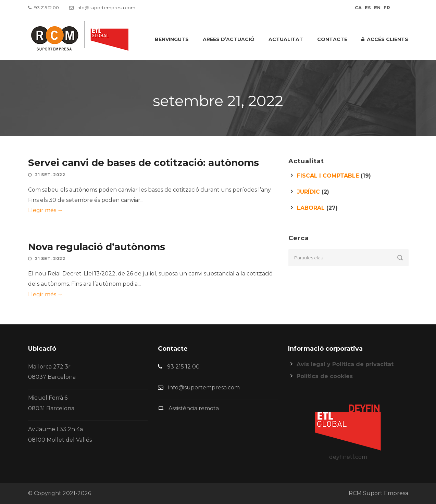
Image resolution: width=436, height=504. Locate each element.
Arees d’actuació (229, 39)
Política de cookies (325, 376)
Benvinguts (172, 39)
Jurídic (308, 192)
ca (358, 8)
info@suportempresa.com (106, 8)
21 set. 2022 (50, 175)
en (377, 8)
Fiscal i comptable (328, 176)
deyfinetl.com (348, 457)
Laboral (311, 208)
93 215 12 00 (47, 8)
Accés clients (385, 39)
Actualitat (286, 39)
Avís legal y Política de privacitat (345, 364)
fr (387, 8)
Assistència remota (194, 408)
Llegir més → (46, 210)
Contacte (332, 39)
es (368, 8)
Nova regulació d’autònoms (97, 247)
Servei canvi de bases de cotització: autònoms (144, 163)
